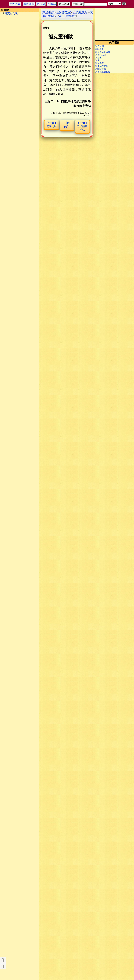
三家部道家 (64, 12)
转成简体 (64, 4)
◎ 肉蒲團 (99, 46)
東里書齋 (48, 12)
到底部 (52, 4)
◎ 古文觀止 (100, 55)
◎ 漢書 (98, 58)
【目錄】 (67, 125)
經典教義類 (80, 12)
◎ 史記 (98, 60)
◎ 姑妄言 (99, 63)
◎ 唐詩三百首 (101, 66)
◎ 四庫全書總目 (102, 52)
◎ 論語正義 (100, 69)
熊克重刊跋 (11, 13)
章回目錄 (15, 4)
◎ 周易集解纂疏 (102, 72)
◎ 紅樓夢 (99, 49)
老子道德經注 (67, 16)
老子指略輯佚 (82, 126)
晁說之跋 (52, 125)
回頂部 (41, 4)
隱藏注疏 (78, 4)
